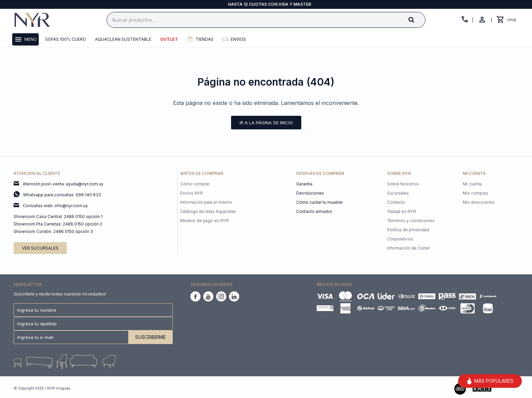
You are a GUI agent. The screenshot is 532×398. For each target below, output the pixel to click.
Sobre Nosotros (403, 184)
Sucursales (398, 193)
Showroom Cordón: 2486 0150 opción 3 (53, 231)
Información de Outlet (408, 248)
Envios (238, 39)
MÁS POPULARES (490, 381)
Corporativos (400, 239)
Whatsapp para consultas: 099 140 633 (62, 195)
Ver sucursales (40, 248)
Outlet (169, 39)
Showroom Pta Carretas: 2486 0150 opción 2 (58, 224)
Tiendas (204, 39)
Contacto (396, 202)
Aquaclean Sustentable (123, 39)
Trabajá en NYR (402, 211)
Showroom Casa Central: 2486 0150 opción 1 (58, 216)
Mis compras (476, 193)
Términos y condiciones (411, 221)
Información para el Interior (206, 202)
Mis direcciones (479, 202)
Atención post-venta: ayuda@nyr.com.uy (63, 184)
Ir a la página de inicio (266, 123)
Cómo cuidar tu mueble (319, 202)
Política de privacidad (408, 230)
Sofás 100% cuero (66, 39)
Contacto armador (314, 211)
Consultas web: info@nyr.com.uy (55, 206)
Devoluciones (310, 193)
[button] (417, 20)
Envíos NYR (192, 193)
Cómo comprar (195, 184)
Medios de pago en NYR (204, 221)
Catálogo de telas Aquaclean (208, 211)
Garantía (304, 184)
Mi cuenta (472, 184)
